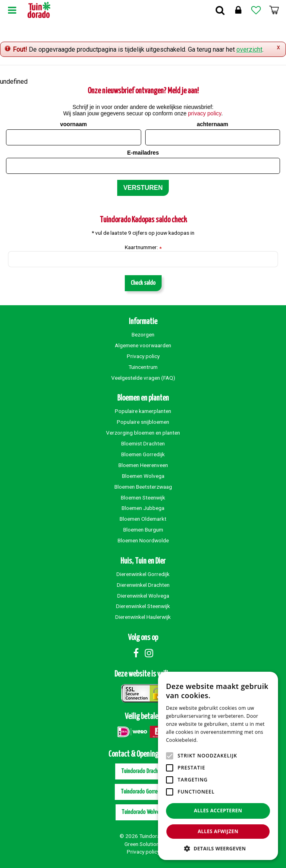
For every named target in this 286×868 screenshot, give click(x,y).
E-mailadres (143, 153)
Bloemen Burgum (143, 530)
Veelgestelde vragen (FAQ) (143, 378)
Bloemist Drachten (143, 443)
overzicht (249, 49)
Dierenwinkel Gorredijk (143, 574)
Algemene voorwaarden (143, 345)
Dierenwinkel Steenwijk (143, 606)
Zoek (220, 10)
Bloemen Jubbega (143, 508)
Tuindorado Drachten (143, 771)
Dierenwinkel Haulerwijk (143, 617)
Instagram (149, 653)
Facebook (136, 653)
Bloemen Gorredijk (143, 454)
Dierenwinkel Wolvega (143, 596)
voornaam (73, 124)
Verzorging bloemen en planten (143, 433)
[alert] (218, 766)
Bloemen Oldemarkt (143, 519)
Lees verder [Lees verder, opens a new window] (213, 740)
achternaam (213, 124)
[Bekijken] (274, 10)
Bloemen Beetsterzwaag (143, 487)
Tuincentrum (143, 367)
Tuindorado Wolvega (143, 812)
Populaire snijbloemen (143, 422)
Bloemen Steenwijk (143, 497)
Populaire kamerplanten (143, 411)
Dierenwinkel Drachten (143, 585)
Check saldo (143, 283)
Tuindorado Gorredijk (143, 792)
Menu (12, 10)
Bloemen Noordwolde (143, 540)
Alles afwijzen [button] (218, 831)
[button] (218, 848)
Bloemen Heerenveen (143, 465)
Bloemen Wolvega (143, 476)
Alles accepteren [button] (218, 811)
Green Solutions (143, 844)
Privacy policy (143, 356)
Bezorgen (143, 334)
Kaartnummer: (143, 248)
